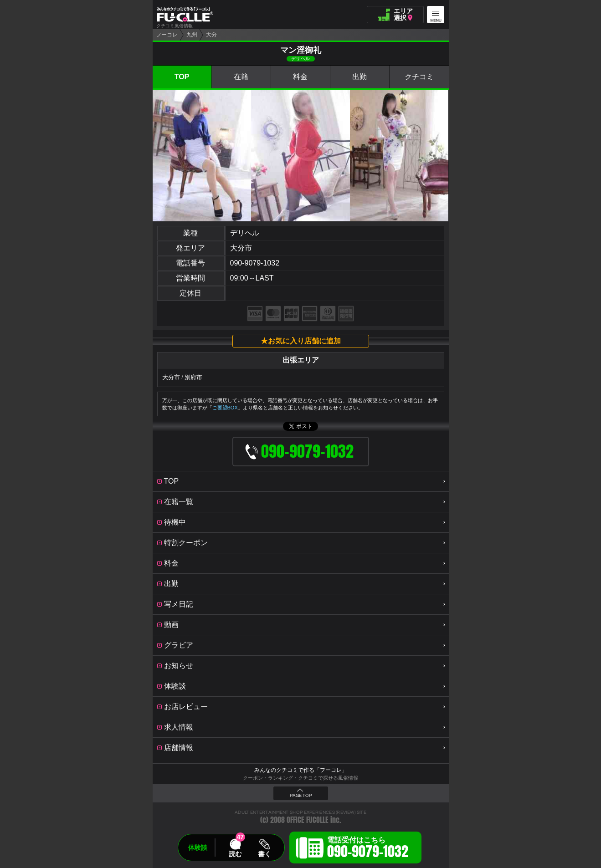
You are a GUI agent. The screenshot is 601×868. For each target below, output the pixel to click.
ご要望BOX (225, 408)
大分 (211, 35)
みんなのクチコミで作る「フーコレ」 (301, 770)
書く (264, 854)
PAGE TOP (301, 796)
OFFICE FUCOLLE (308, 820)
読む (235, 854)
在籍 (241, 77)
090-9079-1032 (255, 263)
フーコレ (167, 35)
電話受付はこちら (368, 849)
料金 (300, 77)
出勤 (360, 77)
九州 (192, 35)
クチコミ (419, 77)
